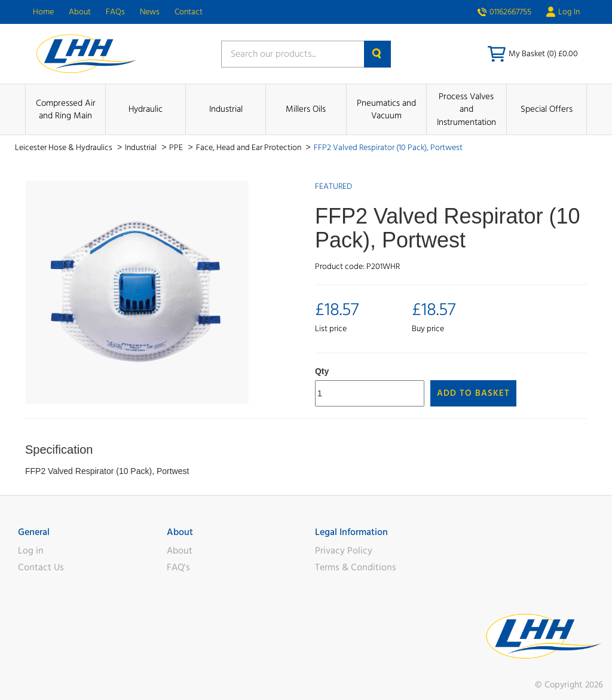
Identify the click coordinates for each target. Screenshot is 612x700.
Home (43, 12)
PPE (177, 148)
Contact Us (41, 567)
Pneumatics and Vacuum (386, 109)
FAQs (115, 12)
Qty (322, 371)
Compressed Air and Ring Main (66, 109)
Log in (31, 551)
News (150, 12)
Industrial (226, 109)
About (80, 12)
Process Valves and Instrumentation (466, 109)
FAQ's (178, 567)
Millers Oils (306, 109)
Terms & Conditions (356, 567)
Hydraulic (146, 109)
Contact (189, 12)
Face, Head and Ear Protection (250, 148)
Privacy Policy (344, 551)
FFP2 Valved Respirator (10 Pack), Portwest (388, 148)
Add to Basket (473, 393)
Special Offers (547, 109)
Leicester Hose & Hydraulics (65, 148)
